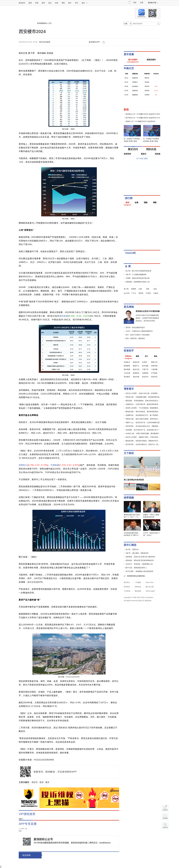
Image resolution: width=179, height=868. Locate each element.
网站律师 (138, 591)
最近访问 (133, 149)
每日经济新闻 (45, 42)
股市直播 (129, 54)
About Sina (149, 582)
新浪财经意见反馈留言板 (136, 576)
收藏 (124, 42)
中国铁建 (55, 465)
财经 (43, 3)
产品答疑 (127, 591)
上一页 (21, 829)
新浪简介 (127, 582)
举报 (104, 42)
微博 (130, 42)
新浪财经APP (94, 42)
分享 (143, 42)
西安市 (35, 782)
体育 (37, 3)
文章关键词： (25, 782)
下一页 (25, 829)
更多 (85, 3)
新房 (42, 782)
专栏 (76, 3)
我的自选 (151, 149)
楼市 (47, 782)
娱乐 (50, 3)
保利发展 (64, 316)
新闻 (30, 3)
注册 (142, 3)
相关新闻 (26, 855)
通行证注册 (150, 587)
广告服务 (138, 582)
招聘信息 (138, 587)
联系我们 (127, 587)
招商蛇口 (23, 465)
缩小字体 (111, 42)
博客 (63, 3)
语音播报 (165, 817)
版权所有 (148, 601)
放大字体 (117, 42)
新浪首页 (22, 3)
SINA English (150, 591)
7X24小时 (130, 253)
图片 (70, 3)
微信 (137, 42)
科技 (57, 3)
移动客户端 (153, 3)
